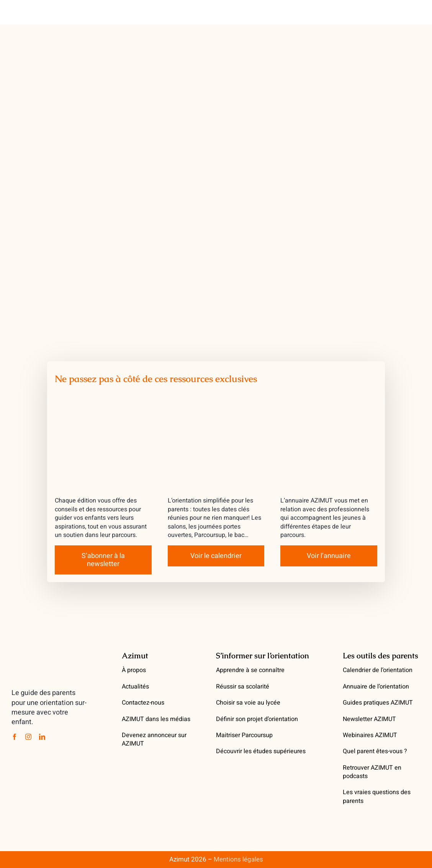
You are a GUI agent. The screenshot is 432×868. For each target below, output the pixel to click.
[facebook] (15, 737)
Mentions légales (238, 859)
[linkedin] (42, 737)
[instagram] (28, 737)
